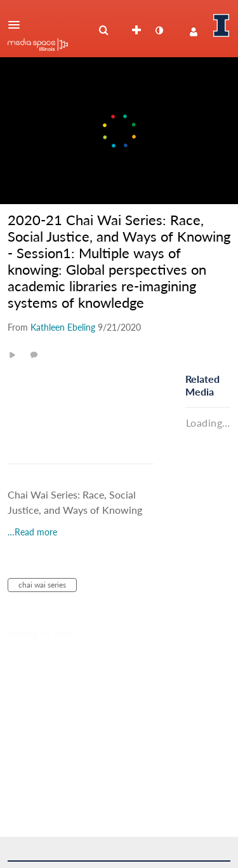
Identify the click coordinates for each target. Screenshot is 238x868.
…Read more (32, 532)
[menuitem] (103, 31)
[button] (18, 25)
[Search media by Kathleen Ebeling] (63, 327)
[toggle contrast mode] (159, 31)
